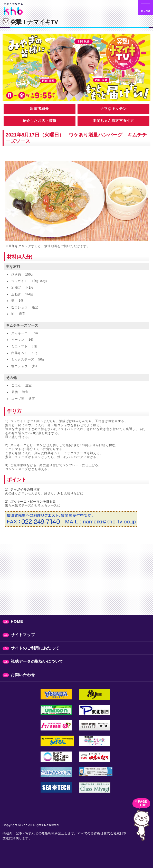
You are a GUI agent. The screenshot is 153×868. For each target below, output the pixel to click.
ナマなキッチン (114, 109)
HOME (17, 621)
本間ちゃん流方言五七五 (113, 121)
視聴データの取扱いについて (37, 661)
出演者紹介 (40, 109)
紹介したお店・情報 (40, 121)
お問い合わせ (23, 675)
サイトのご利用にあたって (35, 648)
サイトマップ (23, 635)
